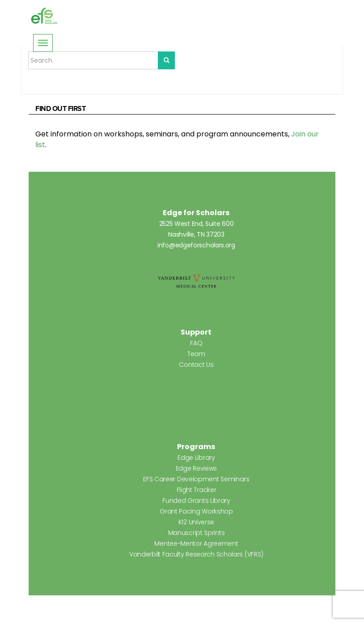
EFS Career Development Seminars (196, 479)
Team (196, 354)
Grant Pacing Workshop (196, 511)
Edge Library (196, 458)
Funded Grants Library (196, 501)
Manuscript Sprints (197, 533)
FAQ (196, 343)
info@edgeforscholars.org (196, 245)
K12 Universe (196, 522)
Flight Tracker (197, 490)
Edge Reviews (196, 468)
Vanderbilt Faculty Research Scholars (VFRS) (196, 554)
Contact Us (196, 365)
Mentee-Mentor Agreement (196, 543)
